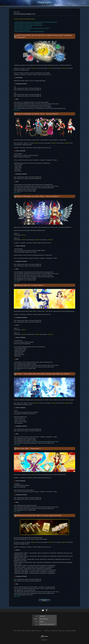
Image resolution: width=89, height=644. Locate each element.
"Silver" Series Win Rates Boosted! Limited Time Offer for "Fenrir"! (32, 28)
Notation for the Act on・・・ (38, 631)
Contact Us (28, 631)
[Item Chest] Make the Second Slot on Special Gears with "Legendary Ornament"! (36, 22)
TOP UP (15, 631)
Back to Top (17, 110)
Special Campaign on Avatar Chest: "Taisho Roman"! (28, 24)
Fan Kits (20, 631)
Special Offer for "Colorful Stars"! (23, 27)
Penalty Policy (54, 631)
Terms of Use (47, 631)
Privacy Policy (61, 631)
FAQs (24, 631)
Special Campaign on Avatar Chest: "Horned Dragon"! (29, 25)
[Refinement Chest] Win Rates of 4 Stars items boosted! (29, 31)
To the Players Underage (70, 631)
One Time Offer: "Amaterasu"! (22, 30)
